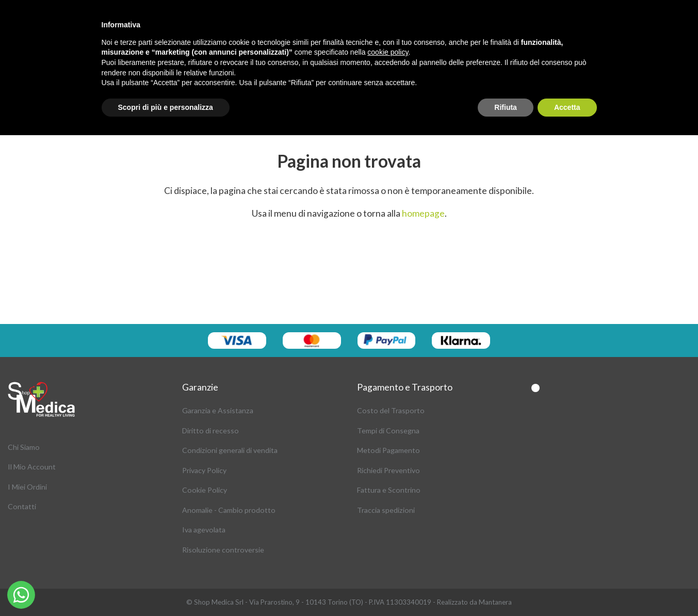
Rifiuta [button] (506, 107)
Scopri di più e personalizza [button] (166, 107)
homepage (423, 213)
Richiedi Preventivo (388, 470)
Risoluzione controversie (223, 550)
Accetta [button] (567, 107)
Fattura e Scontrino (389, 490)
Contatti (22, 506)
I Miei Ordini (27, 487)
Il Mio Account (32, 467)
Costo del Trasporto (391, 410)
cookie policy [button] (388, 52)
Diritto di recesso (210, 431)
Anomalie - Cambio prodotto (229, 510)
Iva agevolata (204, 530)
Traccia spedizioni (386, 510)
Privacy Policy (204, 470)
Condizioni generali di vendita (230, 450)
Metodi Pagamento (388, 450)
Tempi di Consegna (388, 431)
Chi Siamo (24, 447)
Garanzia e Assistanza (218, 410)
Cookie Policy (205, 490)
